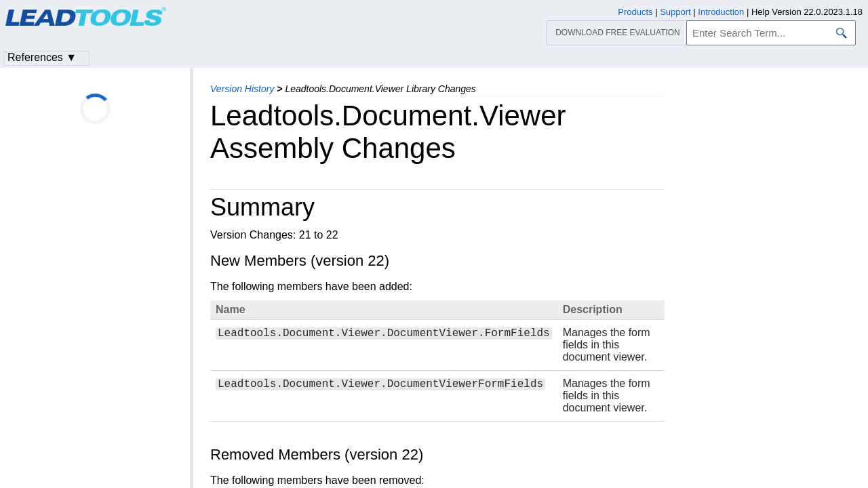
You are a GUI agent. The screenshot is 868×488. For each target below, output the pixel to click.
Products (635, 12)
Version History (242, 89)
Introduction (721, 12)
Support (675, 12)
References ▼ (42, 57)
